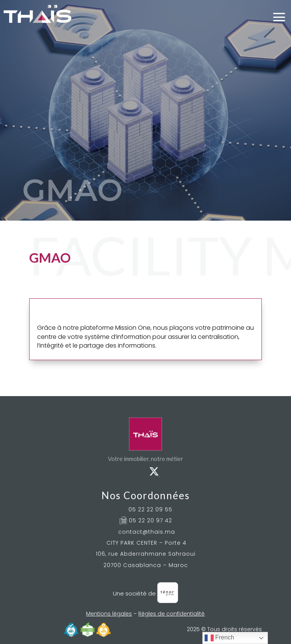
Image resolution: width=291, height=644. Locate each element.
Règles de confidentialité (171, 614)
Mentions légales (109, 614)
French (219, 638)
